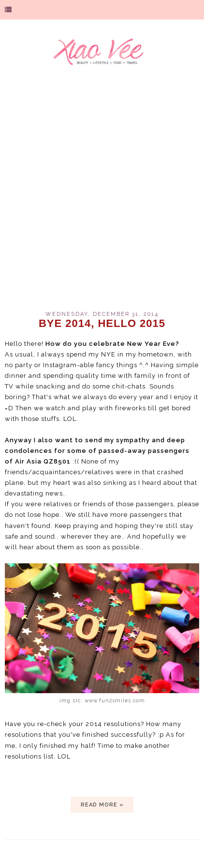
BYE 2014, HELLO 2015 (102, 323)
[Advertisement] (102, 194)
